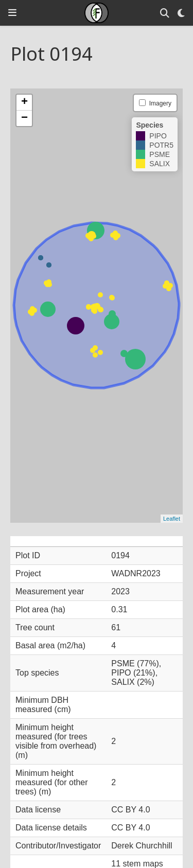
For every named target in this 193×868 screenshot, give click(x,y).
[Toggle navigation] (12, 13)
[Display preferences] (181, 13)
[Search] (165, 13)
